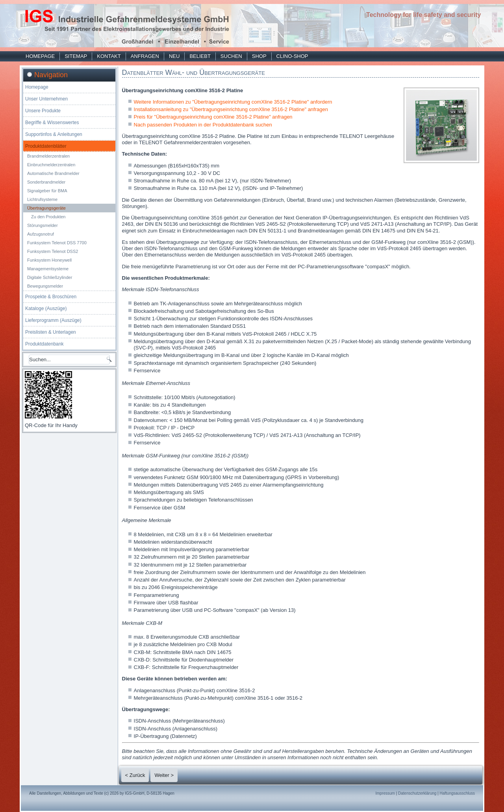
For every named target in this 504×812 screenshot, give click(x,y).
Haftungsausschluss (458, 793)
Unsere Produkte (43, 111)
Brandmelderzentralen (48, 156)
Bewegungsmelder (45, 286)
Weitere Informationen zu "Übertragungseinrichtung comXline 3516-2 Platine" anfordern (233, 102)
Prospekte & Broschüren (51, 297)
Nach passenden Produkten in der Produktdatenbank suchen (203, 125)
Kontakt (109, 56)
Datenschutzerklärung (417, 793)
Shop (259, 56)
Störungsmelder (43, 225)
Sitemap (76, 56)
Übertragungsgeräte (46, 208)
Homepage (40, 56)
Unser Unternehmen (46, 99)
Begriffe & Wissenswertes (52, 123)
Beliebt (200, 56)
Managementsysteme (48, 269)
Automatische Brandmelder (53, 173)
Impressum (385, 793)
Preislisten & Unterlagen (51, 332)
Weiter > (164, 775)
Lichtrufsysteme (42, 199)
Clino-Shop (292, 56)
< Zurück (135, 775)
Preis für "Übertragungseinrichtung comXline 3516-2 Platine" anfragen (213, 117)
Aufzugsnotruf (41, 234)
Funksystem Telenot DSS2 (53, 251)
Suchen (231, 56)
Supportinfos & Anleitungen (54, 134)
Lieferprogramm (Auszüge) (53, 320)
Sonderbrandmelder (46, 182)
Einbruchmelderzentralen (51, 165)
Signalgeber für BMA (47, 191)
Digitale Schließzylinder (50, 277)
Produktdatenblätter (46, 146)
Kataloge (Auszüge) (46, 308)
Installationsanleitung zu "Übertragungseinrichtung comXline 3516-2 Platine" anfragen (231, 109)
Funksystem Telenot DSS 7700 (57, 243)
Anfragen (145, 56)
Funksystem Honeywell (49, 260)
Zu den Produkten (48, 217)
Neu (174, 56)
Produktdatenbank (44, 344)
